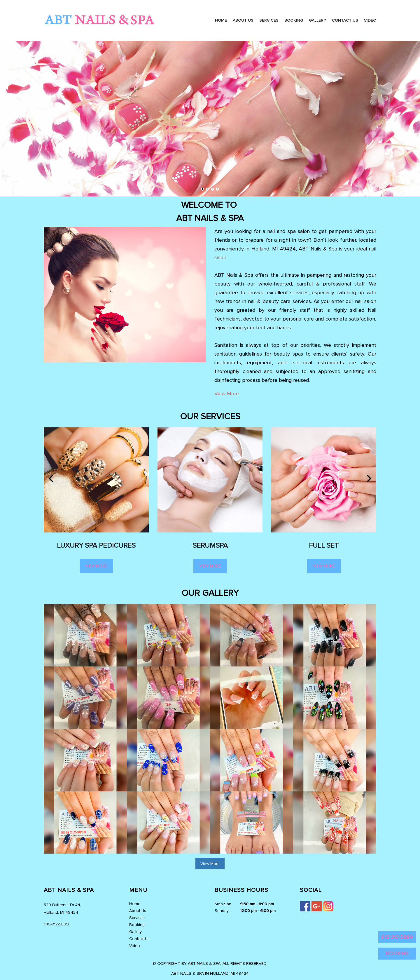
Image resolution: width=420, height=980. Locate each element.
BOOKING (397, 954)
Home (221, 20)
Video (370, 20)
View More (227, 394)
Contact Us (345, 20)
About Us (243, 20)
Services (269, 20)
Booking (294, 20)
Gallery (317, 20)
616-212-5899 (397, 937)
